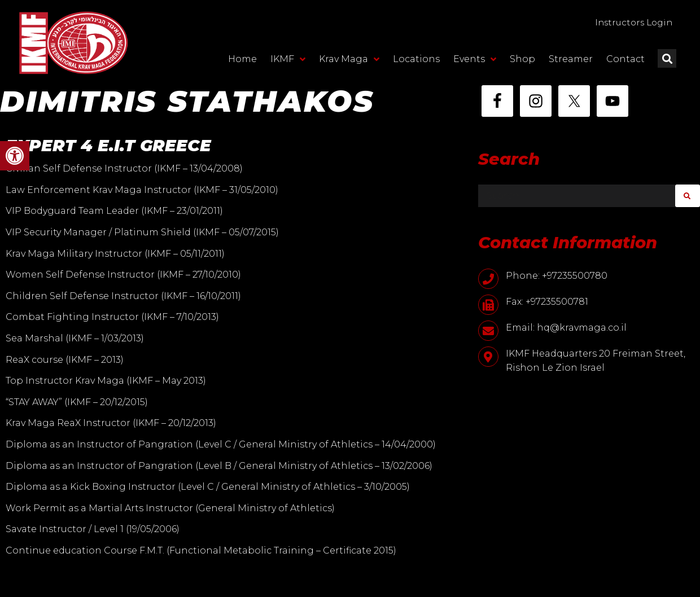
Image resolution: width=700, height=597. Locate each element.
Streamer (571, 60)
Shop (522, 60)
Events (475, 60)
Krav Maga (349, 60)
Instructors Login (631, 22)
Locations (416, 60)
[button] (15, 156)
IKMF (288, 60)
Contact (625, 60)
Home (242, 60)
